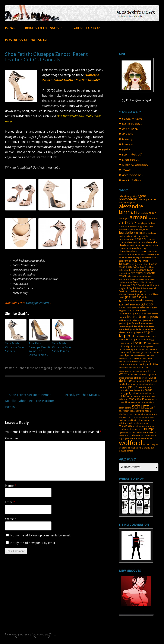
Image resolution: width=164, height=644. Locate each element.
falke (142, 282)
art (150, 218)
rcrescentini (145, 396)
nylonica (152, 374)
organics (129, 378)
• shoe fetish (26, 368)
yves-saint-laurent (140, 448)
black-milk (124, 230)
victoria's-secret (135, 435)
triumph (149, 429)
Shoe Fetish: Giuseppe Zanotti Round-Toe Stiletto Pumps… (39, 349)
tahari (146, 423)
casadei (141, 239)
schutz (140, 406)
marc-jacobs (142, 352)
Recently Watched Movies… (84, 395)
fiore (134, 285)
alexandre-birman (132, 209)
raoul (136, 396)
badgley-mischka (146, 223)
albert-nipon (144, 199)
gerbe (143, 291)
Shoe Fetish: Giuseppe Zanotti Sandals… (16, 347)
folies (137, 288)
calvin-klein (132, 236)
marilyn (124, 355)
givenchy (149, 301)
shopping (133, 414)
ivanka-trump (138, 316)
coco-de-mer (133, 255)
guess (147, 304)
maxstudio (146, 358)
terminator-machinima (143, 426)
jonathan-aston (148, 323)
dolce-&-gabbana (147, 267)
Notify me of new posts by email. (33, 543)
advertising (125, 196)
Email (10, 502)
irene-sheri (146, 314)
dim (146, 264)
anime (152, 213)
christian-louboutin (132, 251)
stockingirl (132, 420)
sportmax (133, 417)
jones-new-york (126, 326)
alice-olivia (143, 213)
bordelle (126, 232)
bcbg (140, 227)
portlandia (124, 390)
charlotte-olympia (147, 245)
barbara (133, 227)
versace (122, 435)
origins (137, 378)
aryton (155, 218)
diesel (140, 264)
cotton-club (154, 255)
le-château (143, 340)
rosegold (123, 402)
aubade (127, 222)
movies (132, 368)
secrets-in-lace (127, 411)
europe (129, 282)
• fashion (126, 134)
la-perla (126, 336)
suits (131, 423)
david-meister (125, 258)
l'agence (140, 332)
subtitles (123, 423)
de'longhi (137, 258)
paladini (140, 381)
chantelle (152, 242)
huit (132, 311)
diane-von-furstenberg (134, 262)
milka (142, 361)
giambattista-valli (127, 294)
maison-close (127, 352)
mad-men (140, 349)
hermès (135, 308)
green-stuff (135, 305)
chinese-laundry (137, 248)
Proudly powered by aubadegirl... (30, 635)
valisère (144, 432)
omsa (122, 378)
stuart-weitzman (147, 420)
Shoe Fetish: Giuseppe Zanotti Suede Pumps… (63, 347)
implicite (135, 314)
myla (139, 368)
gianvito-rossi (144, 294)
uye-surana (124, 432)
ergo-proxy (142, 279)
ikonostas (124, 314)
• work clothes (130, 180)
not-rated (143, 374)
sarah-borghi (125, 408)
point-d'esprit (145, 387)
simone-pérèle (150, 414)
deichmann (147, 258)
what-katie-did (145, 438)
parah (148, 381)
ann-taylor (124, 218)
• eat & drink (128, 129)
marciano (153, 352)
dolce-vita (123, 270)
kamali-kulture (141, 326)
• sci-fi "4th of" (130, 155)
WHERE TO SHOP (86, 28)
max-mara (134, 358)
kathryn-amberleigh (135, 329)
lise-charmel (153, 343)
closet (122, 255)
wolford (131, 443)
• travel (125, 170)
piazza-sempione (141, 384)
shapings (123, 414)
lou (139, 346)
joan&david (134, 323)
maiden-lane (151, 349)
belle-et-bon (148, 227)
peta (130, 384)
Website (11, 519)
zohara (130, 451)
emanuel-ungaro (144, 276)
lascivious (145, 336)
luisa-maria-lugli (127, 349)
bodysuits (143, 230)
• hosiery (126, 139)
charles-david (127, 245)
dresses (137, 273)
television (125, 426)
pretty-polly (125, 393)
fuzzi (128, 291)
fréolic (122, 291)
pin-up (133, 387)
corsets (144, 255)
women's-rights (151, 444)
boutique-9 (140, 233)
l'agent (149, 332)
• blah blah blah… (130, 124)
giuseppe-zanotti (61, 368)
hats (129, 308)
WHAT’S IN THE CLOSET (44, 28)
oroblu (145, 378)
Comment (12, 438)
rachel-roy (149, 393)
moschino (124, 368)
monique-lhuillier (148, 364)
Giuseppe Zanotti (37, 303)
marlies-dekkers (137, 355)
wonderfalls (124, 448)
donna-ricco (124, 273)
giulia (145, 297)
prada (149, 390)
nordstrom (133, 374)
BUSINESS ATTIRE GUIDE (27, 40)
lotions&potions (128, 346)
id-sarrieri (144, 311)
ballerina (124, 227)
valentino (135, 432)
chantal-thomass (136, 242)
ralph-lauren (126, 396)
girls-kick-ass (133, 297)
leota (129, 343)
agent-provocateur (133, 197)
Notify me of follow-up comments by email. (40, 535)
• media (124, 150)
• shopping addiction (133, 165)
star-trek (143, 417)
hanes (122, 308)
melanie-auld (125, 362)
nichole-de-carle (140, 371)
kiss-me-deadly (127, 332)
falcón (136, 282)
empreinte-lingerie (128, 279)
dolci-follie (134, 270)
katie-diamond (152, 329)
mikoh (135, 362)
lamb (137, 337)
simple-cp (123, 417)
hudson (154, 308)
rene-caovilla (137, 399)
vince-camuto (151, 435)
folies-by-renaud (148, 288)
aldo (153, 199)
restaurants (151, 399)
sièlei (140, 414)
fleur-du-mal (144, 285)
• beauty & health (131, 119)
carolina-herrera (127, 239)
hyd (137, 311)
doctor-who (132, 267)
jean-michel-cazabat (133, 320)
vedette (152, 432)
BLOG (10, 28)
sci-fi (152, 408)
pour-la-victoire (137, 390)
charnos (123, 248)
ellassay (132, 276)
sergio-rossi (144, 411)
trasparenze (137, 429)
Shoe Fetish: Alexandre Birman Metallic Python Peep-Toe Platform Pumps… (30, 401)
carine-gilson (144, 236)
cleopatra (152, 252)
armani (138, 217)
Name (11, 485)
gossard (124, 304)
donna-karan (146, 270)
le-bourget (132, 339)
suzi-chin (138, 423)
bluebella (134, 230)
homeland (144, 308)
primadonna (138, 393)
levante (139, 343)
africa (134, 196)
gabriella (135, 291)
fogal (131, 288)
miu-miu (133, 365)
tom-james (124, 429)
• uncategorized (131, 175)
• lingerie (126, 144)
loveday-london (148, 346)
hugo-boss (124, 311)
